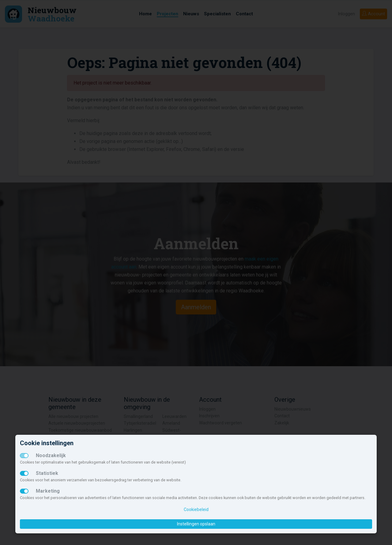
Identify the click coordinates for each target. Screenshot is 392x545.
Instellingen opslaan (196, 524)
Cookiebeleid (196, 509)
